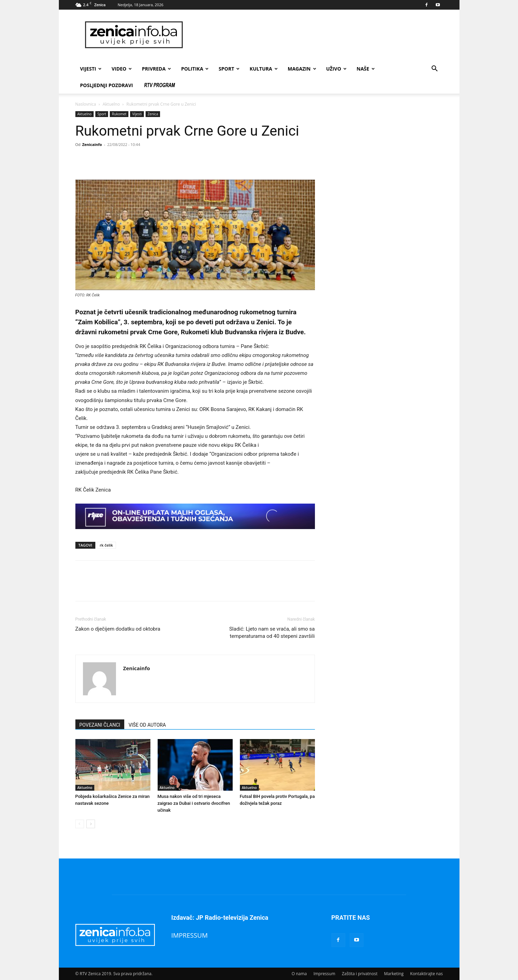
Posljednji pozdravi (107, 85)
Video (122, 69)
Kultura (263, 69)
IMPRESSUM (190, 935)
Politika (195, 69)
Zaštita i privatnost (360, 974)
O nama (299, 974)
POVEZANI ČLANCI (100, 725)
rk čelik (106, 545)
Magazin (302, 69)
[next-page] (91, 824)
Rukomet (119, 114)
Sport (229, 69)
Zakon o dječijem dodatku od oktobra (118, 629)
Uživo (337, 69)
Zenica (153, 114)
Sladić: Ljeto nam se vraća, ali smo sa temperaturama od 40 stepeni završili (272, 633)
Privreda (156, 69)
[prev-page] (80, 824)
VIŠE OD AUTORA (147, 725)
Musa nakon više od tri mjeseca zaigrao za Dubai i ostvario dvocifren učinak (194, 803)
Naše (366, 69)
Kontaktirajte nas (427, 974)
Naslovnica (86, 104)
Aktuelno (111, 104)
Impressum (324, 974)
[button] (435, 69)
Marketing (394, 974)
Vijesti (91, 69)
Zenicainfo (92, 144)
